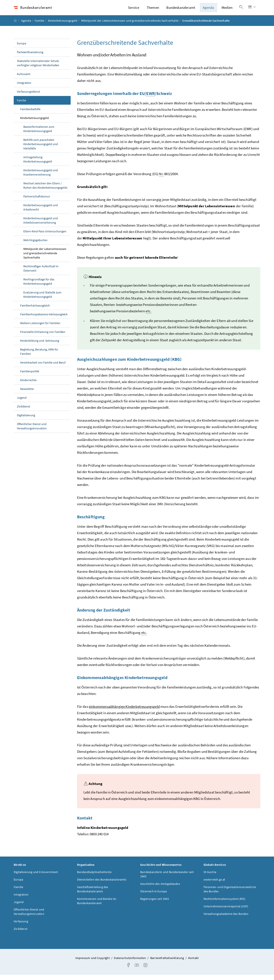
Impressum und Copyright (93, 963)
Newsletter (27, 394)
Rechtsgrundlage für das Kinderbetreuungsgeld (39, 286)
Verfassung (21, 926)
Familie (39, 26)
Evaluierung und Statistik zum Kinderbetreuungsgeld (42, 299)
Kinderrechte (28, 385)
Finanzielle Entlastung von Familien (43, 337)
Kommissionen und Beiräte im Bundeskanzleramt (97, 906)
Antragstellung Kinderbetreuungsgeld (38, 164)
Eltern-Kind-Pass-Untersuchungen (45, 236)
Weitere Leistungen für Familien (40, 328)
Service (134, 10)
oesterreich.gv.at (214, 884)
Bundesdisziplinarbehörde (94, 877)
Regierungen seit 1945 (155, 904)
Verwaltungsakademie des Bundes (226, 919)
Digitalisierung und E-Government (36, 877)
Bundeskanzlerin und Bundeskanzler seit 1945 (167, 879)
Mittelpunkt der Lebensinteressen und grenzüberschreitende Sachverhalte (130, 26)
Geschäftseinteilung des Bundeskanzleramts (93, 894)
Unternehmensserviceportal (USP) (226, 911)
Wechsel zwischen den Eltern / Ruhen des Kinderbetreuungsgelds (45, 190)
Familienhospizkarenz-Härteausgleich (44, 319)
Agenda (208, 10)
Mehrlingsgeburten (35, 245)
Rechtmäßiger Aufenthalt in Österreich (41, 273)
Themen (153, 10)
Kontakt (193, 963)
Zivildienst (24, 411)
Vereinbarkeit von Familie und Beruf (43, 367)
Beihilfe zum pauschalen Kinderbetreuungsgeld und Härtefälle (41, 149)
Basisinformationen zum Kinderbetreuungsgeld (39, 134)
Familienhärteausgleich (35, 310)
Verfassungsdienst (28, 96)
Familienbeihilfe (30, 114)
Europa (22, 48)
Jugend (22, 403)
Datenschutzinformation (130, 963)
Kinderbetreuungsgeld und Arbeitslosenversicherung (41, 225)
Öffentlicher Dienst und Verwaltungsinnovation (32, 431)
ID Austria (210, 877)
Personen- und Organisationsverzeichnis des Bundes (230, 894)
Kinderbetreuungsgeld (63, 26)
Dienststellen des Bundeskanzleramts (102, 884)
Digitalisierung (26, 420)
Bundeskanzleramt (181, 10)
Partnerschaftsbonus (37, 201)
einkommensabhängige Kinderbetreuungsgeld (124, 711)
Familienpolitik (30, 376)
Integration (24, 88)
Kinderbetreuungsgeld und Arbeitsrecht (41, 212)
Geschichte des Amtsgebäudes (160, 889)
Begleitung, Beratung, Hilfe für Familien (39, 356)
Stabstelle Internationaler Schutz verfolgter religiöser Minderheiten (38, 68)
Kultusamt (24, 79)
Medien (227, 10)
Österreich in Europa (154, 896)
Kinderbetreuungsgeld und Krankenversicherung (41, 177)
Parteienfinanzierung (30, 57)
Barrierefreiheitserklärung (168, 963)
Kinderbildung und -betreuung (40, 346)
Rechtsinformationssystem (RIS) (224, 904)
